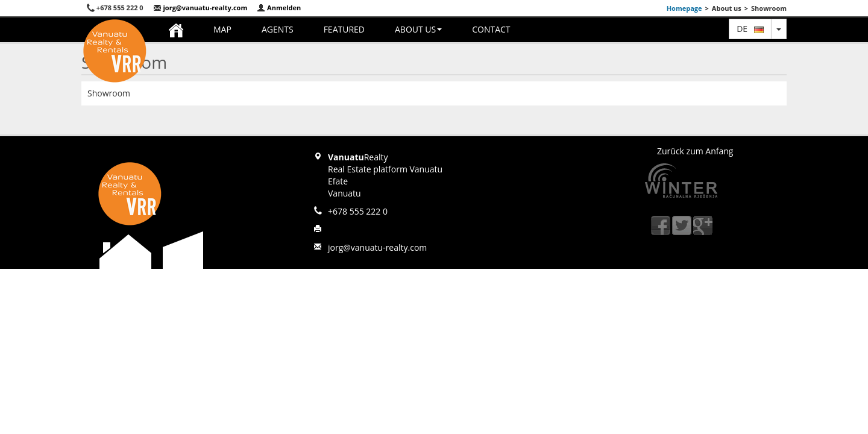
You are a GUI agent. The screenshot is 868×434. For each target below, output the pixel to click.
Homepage (684, 8)
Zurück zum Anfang (695, 151)
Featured (344, 29)
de (750, 29)
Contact (491, 29)
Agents (278, 29)
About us (418, 29)
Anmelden (279, 8)
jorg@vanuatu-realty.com (200, 8)
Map (222, 29)
